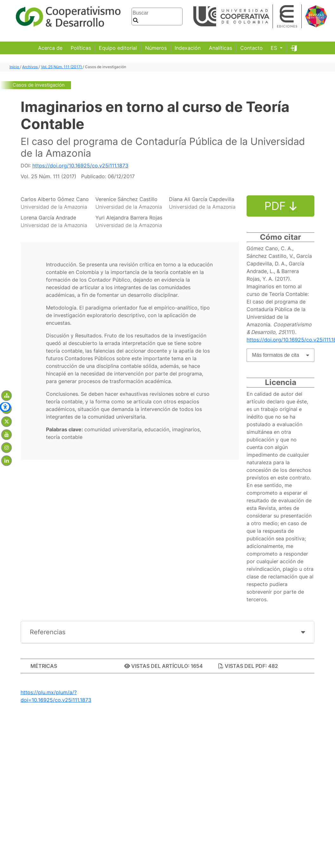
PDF (281, 206)
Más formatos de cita (276, 355)
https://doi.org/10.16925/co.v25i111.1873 (80, 166)
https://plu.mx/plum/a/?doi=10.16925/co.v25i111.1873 (56, 696)
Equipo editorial (118, 48)
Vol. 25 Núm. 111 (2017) (62, 67)
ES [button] (275, 48)
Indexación (188, 48)
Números (156, 48)
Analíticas (220, 48)
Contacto (251, 48)
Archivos (30, 67)
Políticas (81, 48)
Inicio (15, 67)
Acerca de (50, 48)
